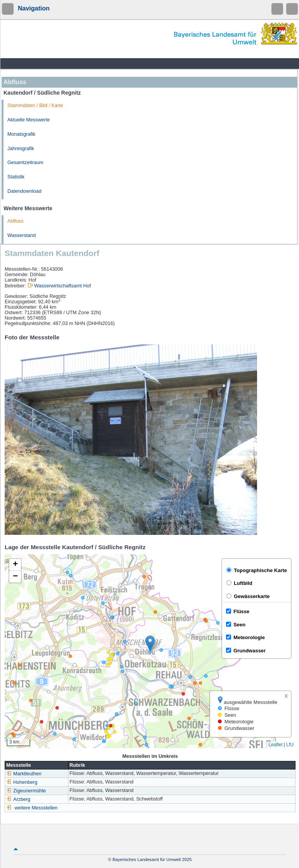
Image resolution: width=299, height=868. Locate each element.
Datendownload (24, 191)
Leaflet (275, 745)
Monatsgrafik (21, 134)
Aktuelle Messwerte (29, 120)
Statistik (16, 177)
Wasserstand (22, 235)
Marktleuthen (24, 774)
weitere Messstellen (36, 808)
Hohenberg (22, 782)
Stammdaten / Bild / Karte (35, 105)
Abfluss (15, 221)
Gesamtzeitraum (25, 163)
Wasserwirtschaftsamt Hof (63, 286)
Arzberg (18, 799)
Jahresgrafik (21, 149)
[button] (150, 643)
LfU (290, 745)
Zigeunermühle (26, 791)
